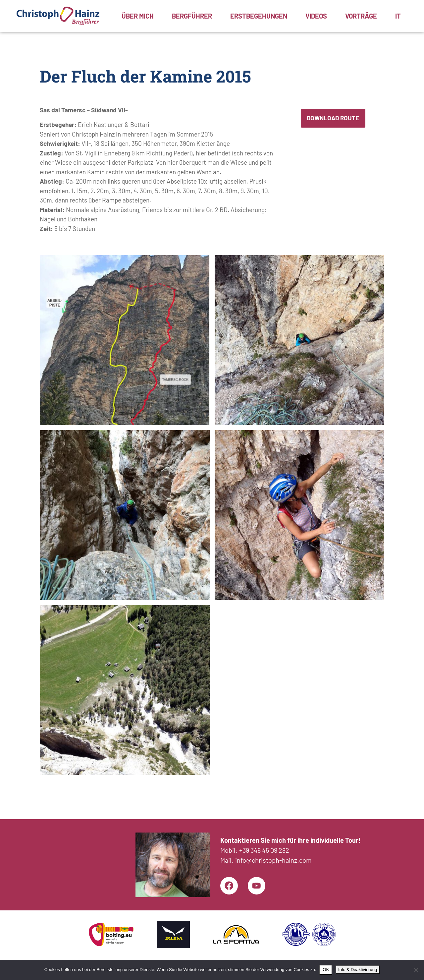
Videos (316, 16)
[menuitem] (398, 16)
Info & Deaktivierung (358, 970)
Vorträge (361, 16)
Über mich (138, 16)
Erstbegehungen (259, 16)
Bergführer (192, 16)
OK (326, 970)
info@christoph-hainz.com (273, 859)
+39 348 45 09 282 (264, 849)
